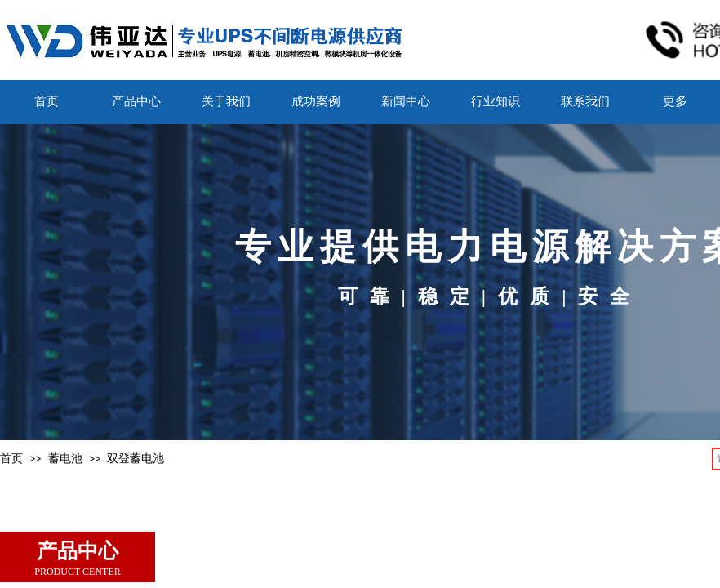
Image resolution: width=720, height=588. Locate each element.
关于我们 (226, 101)
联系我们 (585, 101)
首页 (47, 101)
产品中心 (136, 101)
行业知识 (496, 101)
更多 (675, 101)
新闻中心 (406, 101)
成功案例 (316, 101)
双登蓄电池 (136, 459)
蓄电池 (65, 459)
